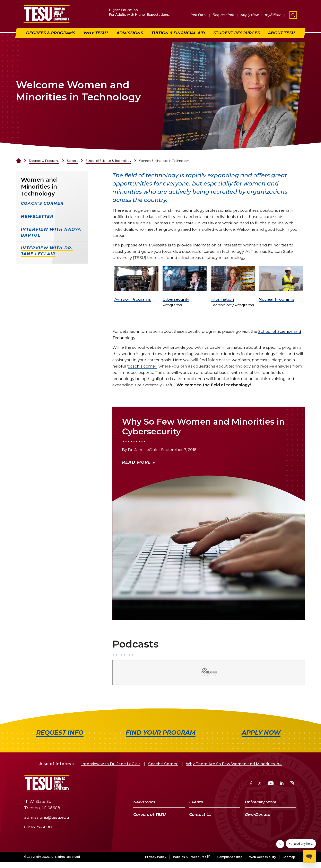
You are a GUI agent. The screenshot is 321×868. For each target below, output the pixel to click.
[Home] (19, 161)
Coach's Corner (163, 764)
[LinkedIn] (282, 784)
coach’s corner (142, 366)
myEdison (273, 15)
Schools (72, 161)
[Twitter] (260, 784)
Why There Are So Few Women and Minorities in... (234, 764)
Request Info (223, 15)
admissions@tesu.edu (47, 817)
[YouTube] (271, 784)
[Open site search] (293, 15)
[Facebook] (251, 784)
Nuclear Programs (277, 299)
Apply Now (250, 15)
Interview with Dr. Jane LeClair (111, 764)
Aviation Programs (133, 299)
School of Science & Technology (108, 161)
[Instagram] (292, 784)
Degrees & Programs (44, 161)
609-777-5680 (38, 827)
